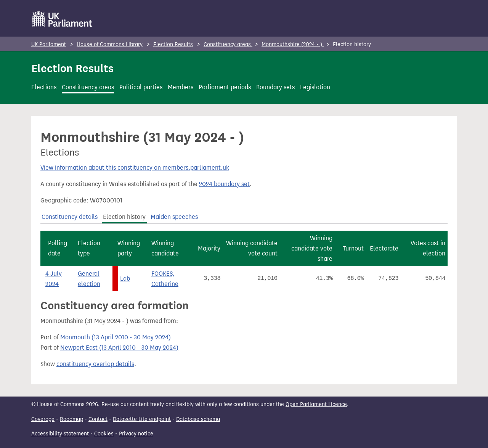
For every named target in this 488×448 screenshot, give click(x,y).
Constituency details (70, 217)
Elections (44, 87)
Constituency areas (228, 44)
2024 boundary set (224, 184)
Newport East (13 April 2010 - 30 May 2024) (119, 348)
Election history (124, 217)
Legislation (315, 87)
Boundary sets (275, 87)
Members (181, 87)
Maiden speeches (174, 217)
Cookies (104, 434)
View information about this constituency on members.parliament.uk (135, 168)
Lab (125, 279)
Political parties (141, 87)
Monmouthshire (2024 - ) (293, 44)
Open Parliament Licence (316, 404)
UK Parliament (49, 44)
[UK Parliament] (62, 19)
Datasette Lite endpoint (142, 419)
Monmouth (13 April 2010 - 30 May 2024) (116, 337)
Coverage (43, 419)
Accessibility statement (60, 434)
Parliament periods (225, 87)
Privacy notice (136, 434)
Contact (98, 419)
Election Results (173, 44)
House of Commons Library (110, 44)
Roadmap (71, 419)
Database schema (198, 419)
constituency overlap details (95, 364)
